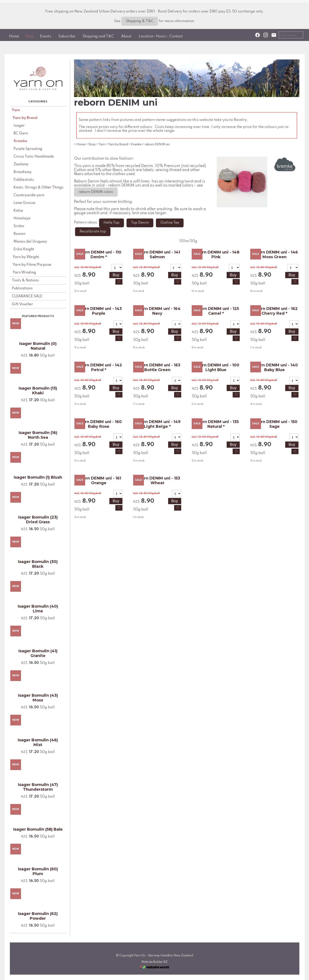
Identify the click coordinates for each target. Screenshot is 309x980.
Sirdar (19, 226)
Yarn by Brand (25, 118)
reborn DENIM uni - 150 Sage (274, 424)
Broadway (23, 172)
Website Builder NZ (154, 962)
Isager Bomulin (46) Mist (38, 742)
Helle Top (112, 223)
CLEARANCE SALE (27, 296)
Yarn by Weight (26, 257)
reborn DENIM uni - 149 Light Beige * (157, 424)
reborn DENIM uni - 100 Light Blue (216, 367)
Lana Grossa (24, 203)
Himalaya (22, 218)
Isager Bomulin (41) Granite (38, 653)
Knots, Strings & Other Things (38, 187)
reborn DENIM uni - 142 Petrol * (99, 367)
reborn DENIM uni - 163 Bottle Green (157, 367)
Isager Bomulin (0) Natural (38, 346)
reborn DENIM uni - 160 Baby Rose (99, 424)
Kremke (20, 141)
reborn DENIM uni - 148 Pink (216, 255)
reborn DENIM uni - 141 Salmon (157, 255)
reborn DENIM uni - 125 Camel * (216, 311)
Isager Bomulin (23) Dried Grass (38, 520)
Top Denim (140, 223)
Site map (154, 956)
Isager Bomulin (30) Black (38, 564)
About (126, 36)
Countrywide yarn (29, 195)
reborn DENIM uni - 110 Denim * (99, 255)
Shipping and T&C (98, 36)
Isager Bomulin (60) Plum (38, 871)
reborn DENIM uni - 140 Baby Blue (274, 367)
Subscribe (67, 36)
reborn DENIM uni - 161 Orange (99, 481)
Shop (30, 36)
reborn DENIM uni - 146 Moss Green (275, 255)
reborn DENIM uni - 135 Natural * (216, 424)
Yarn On (139, 956)
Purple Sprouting (28, 149)
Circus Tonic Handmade (34, 157)
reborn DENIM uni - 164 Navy (157, 311)
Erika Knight (24, 249)
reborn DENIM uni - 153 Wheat (157, 481)
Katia (18, 211)
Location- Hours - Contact (161, 36)
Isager (19, 126)
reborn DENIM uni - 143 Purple (99, 311)
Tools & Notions (25, 280)
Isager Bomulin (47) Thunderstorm (38, 787)
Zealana (21, 164)
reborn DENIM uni (157, 144)
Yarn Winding (24, 272)
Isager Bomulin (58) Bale (38, 829)
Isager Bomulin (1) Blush (38, 477)
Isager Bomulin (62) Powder (38, 916)
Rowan (19, 234)
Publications (22, 288)
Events (46, 36)
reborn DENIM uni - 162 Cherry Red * (275, 311)
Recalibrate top (93, 232)
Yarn (16, 110)
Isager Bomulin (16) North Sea (38, 435)
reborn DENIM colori (96, 192)
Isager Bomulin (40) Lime (38, 609)
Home (14, 36)
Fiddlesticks (24, 180)
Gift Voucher (22, 304)
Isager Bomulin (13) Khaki (38, 391)
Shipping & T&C (140, 21)
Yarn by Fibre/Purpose (32, 265)
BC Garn (21, 133)
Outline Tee (170, 223)
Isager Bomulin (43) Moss (38, 698)
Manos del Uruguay (30, 242)
